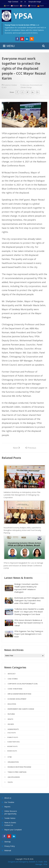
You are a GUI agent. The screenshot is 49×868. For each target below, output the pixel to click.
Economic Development (17, 699)
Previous (31, 448)
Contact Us (9, 825)
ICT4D (10, 757)
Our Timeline (9, 802)
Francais (33, 6)
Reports (7, 807)
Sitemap (7, 842)
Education (12, 704)
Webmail (8, 850)
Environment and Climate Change (21, 709)
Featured (11, 714)
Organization (13, 762)
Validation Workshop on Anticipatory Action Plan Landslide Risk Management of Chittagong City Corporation (22, 495)
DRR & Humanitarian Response (19, 694)
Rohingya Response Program (19, 767)
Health (10, 719)
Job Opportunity (10, 814)
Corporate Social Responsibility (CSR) (23, 684)
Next (16, 448)
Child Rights (12, 733)
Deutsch (16, 6)
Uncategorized (14, 777)
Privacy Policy (10, 846)
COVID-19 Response (15, 689)
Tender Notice (10, 818)
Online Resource (11, 811)
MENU (11, 46)
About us (8, 798)
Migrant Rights (12, 746)
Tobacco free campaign (17, 772)
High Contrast (13, 2)
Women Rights (12, 751)
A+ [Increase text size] (22, 2)
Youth (10, 782)
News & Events (10, 823)
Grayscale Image (35, 2)
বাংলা (8, 6)
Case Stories (13, 679)
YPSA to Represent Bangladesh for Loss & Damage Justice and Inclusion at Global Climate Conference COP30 (23, 566)
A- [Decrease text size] (25, 2)
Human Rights (13, 729)
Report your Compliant (13, 830)
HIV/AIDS (11, 724)
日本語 (25, 6)
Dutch (42, 6)
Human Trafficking (14, 742)
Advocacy (26, 85)
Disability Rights (13, 737)
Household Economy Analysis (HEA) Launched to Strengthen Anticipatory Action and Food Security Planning (22, 530)
